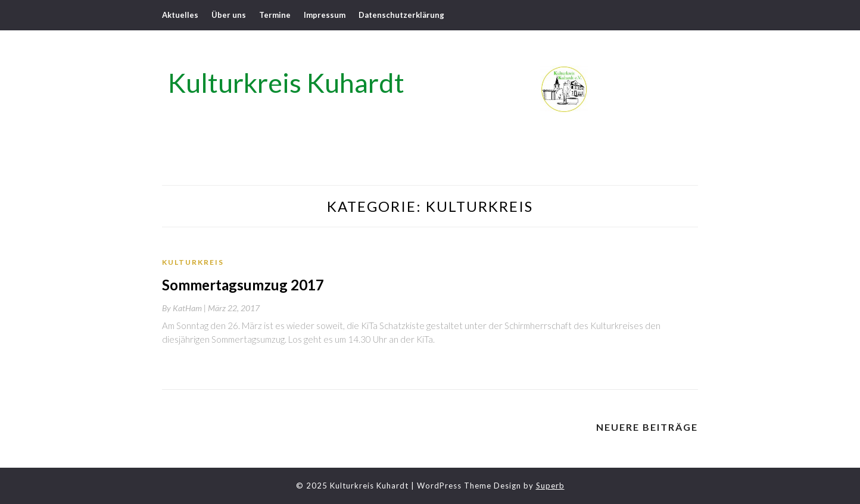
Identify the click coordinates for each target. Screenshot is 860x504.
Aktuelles (180, 15)
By (185, 308)
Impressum (325, 15)
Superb (550, 486)
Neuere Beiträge (647, 427)
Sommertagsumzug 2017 (243, 285)
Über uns (229, 15)
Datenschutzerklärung (401, 15)
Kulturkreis (193, 262)
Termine (275, 15)
